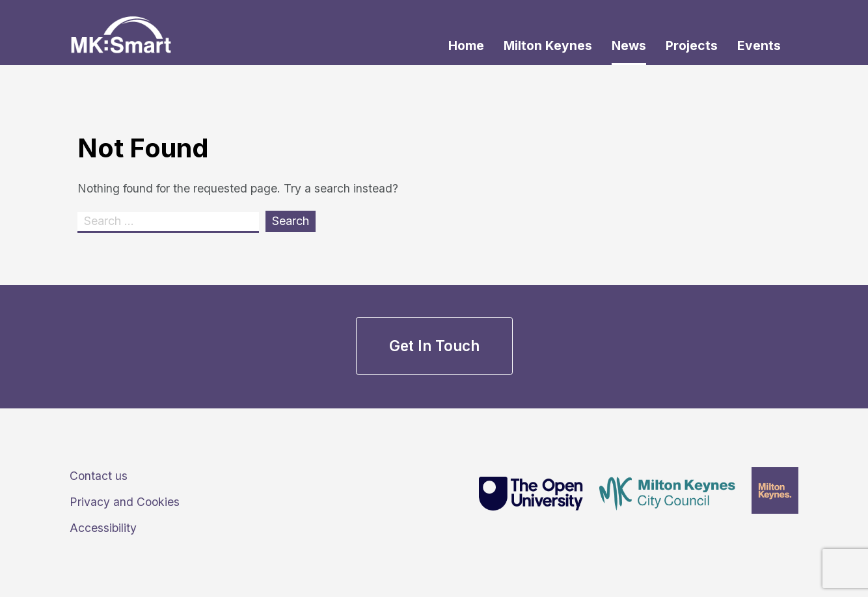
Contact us (99, 476)
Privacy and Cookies (125, 502)
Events (759, 46)
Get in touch (434, 346)
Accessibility (103, 528)
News (629, 46)
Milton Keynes (548, 46)
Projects (692, 46)
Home (466, 46)
